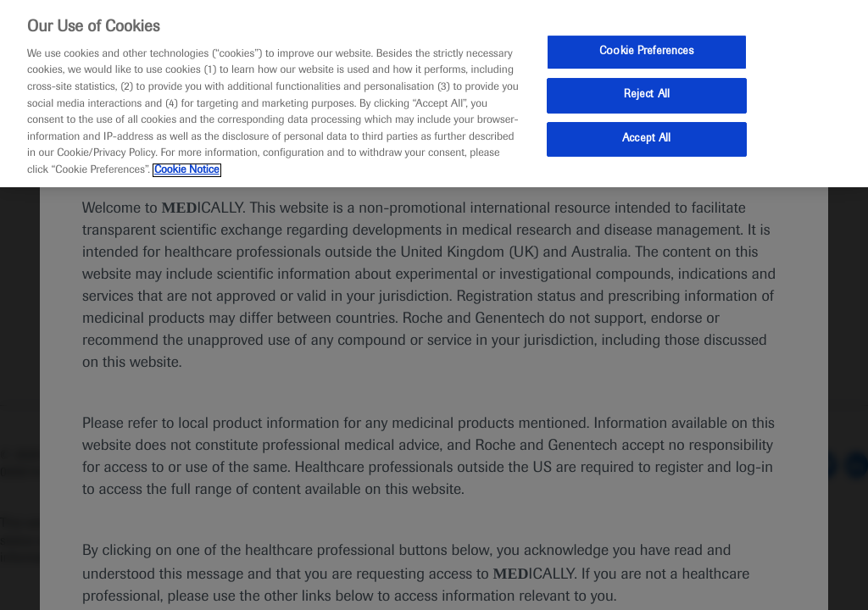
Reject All (647, 95)
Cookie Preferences (646, 52)
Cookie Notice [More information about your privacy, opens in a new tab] (187, 170)
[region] (434, 94)
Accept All (646, 139)
